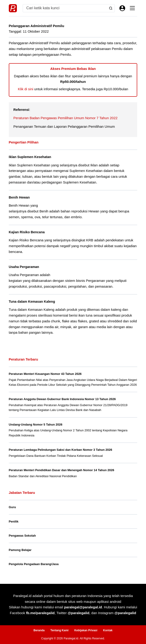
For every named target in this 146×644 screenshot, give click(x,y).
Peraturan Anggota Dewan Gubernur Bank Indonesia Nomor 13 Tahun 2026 (62, 399)
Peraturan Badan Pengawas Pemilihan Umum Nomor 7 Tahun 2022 (65, 118)
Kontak (108, 630)
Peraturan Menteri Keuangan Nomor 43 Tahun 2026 (45, 374)
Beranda (39, 630)
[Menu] (132, 8)
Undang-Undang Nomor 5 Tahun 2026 (36, 425)
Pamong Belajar (20, 550)
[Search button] (111, 8)
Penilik (14, 521)
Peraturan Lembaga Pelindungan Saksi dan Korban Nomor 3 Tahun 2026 (61, 450)
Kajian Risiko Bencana (27, 232)
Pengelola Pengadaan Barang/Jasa (34, 564)
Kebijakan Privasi (86, 630)
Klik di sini (26, 89)
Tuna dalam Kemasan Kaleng (32, 302)
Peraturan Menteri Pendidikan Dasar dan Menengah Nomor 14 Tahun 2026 (62, 470)
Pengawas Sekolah (22, 536)
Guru (12, 507)
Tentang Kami (59, 630)
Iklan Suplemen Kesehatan (30, 157)
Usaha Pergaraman (24, 267)
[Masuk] (122, 8)
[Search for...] (65, 8)
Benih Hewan (19, 197)
